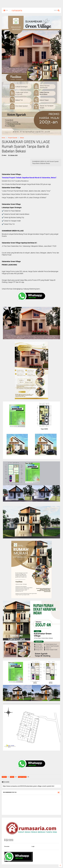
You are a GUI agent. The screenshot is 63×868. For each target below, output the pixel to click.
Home (3, 139)
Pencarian (7, 847)
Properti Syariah (13, 139)
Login (33, 847)
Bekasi (22, 139)
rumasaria (17, 11)
